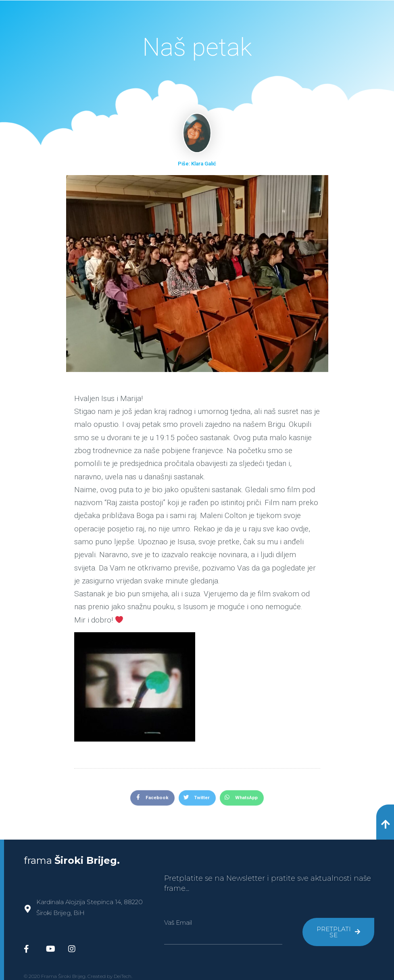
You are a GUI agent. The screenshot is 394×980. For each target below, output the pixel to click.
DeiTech (123, 976)
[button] (385, 822)
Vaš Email (178, 923)
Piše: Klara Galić (197, 164)
